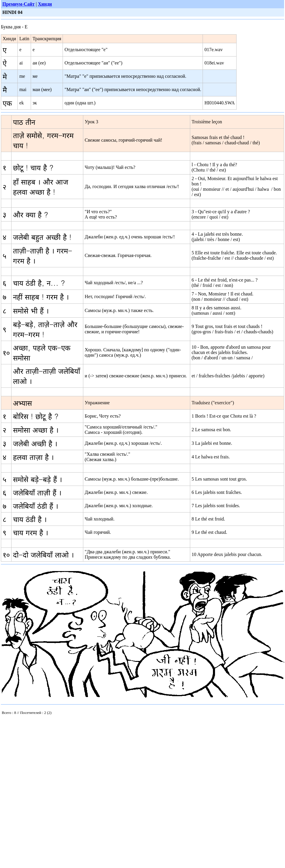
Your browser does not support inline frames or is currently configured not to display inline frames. (45, 714)
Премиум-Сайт (18, 4)
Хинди (45, 4)
